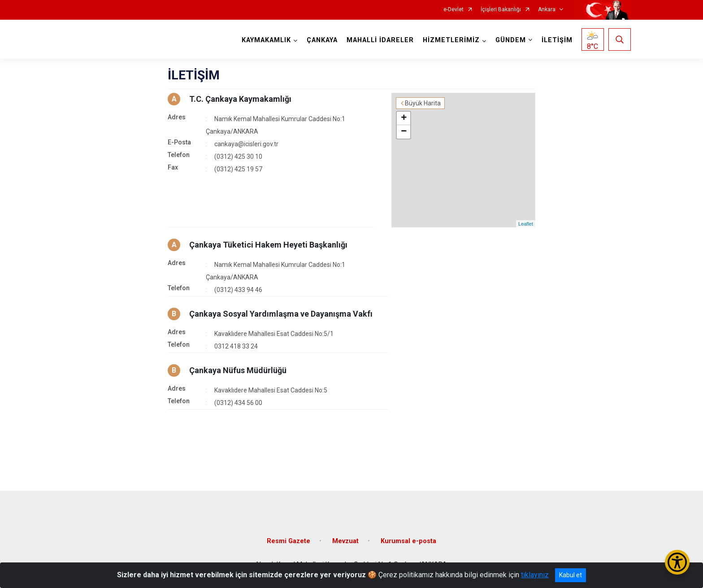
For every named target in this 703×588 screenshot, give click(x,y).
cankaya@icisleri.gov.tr (246, 144)
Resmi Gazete (289, 541)
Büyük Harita (423, 103)
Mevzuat (345, 541)
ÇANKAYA (322, 40)
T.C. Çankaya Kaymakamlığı (240, 99)
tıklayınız (535, 575)
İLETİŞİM (557, 40)
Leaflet (526, 224)
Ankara (547, 10)
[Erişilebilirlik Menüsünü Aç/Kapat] (677, 562)
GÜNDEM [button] (511, 40)
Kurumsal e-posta (408, 541)
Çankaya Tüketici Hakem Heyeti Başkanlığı (268, 245)
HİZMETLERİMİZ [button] (451, 40)
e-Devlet (453, 10)
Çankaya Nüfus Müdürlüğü (238, 370)
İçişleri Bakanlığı (501, 10)
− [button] (404, 132)
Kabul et (571, 575)
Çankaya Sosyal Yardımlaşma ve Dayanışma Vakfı (281, 314)
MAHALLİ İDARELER (380, 40)
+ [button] (404, 118)
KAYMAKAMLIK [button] (266, 40)
